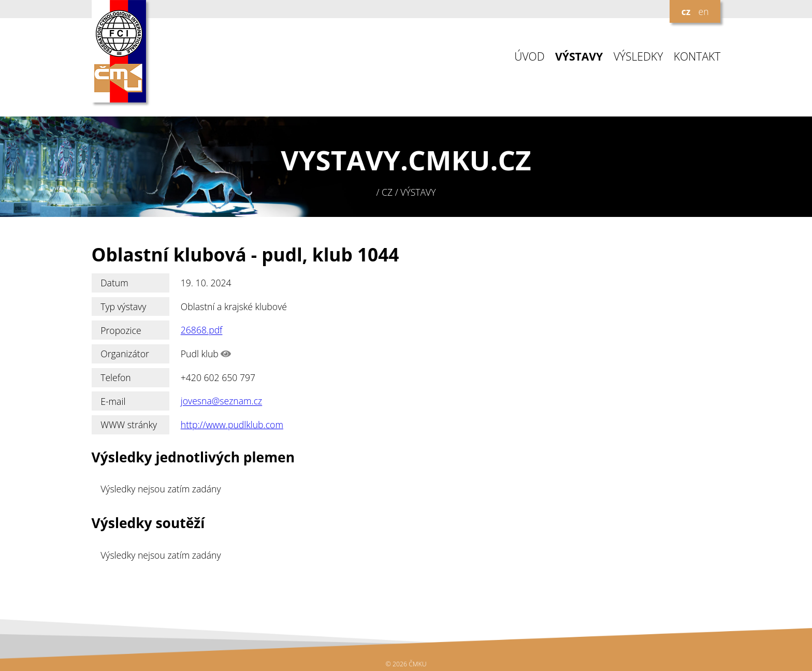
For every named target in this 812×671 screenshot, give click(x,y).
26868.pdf (202, 330)
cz (686, 11)
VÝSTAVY (579, 57)
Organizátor (125, 354)
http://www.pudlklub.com (232, 425)
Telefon (116, 377)
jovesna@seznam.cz (221, 401)
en (703, 11)
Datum (114, 283)
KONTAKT (697, 57)
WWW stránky (129, 425)
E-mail (113, 401)
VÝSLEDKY (639, 57)
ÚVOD (529, 57)
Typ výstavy (123, 307)
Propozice (121, 330)
